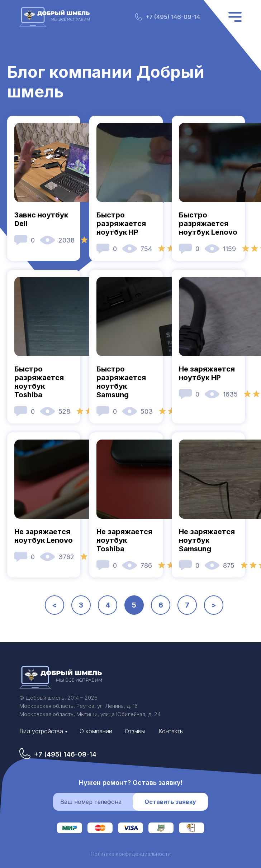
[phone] (101, 802)
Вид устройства (41, 731)
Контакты (171, 731)
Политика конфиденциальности (131, 854)
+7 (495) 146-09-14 (173, 17)
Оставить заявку (170, 802)
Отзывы (135, 731)
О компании (96, 731)
